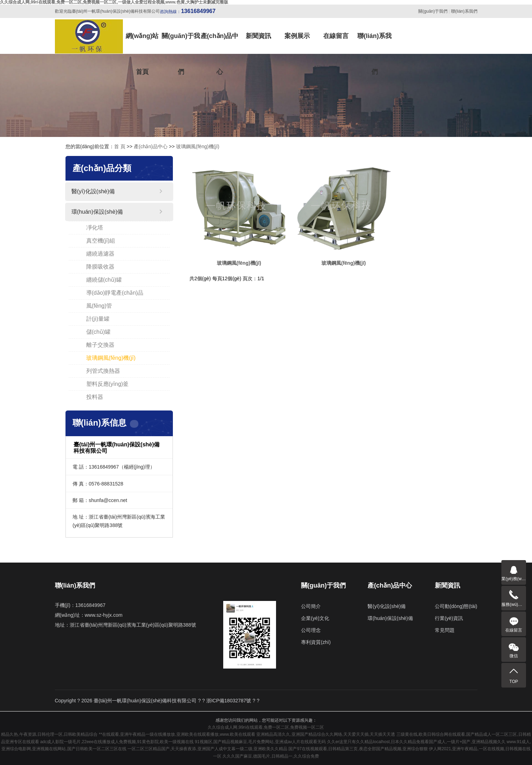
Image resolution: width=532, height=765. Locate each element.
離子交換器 (100, 345)
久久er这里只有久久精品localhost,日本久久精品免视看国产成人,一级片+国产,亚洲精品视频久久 (416, 742)
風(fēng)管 (99, 306)
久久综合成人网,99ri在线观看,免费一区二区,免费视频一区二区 (266, 727)
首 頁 (120, 146)
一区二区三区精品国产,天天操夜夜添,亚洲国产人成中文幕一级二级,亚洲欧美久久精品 (207, 749)
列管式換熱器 (103, 371)
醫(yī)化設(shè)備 (93, 191)
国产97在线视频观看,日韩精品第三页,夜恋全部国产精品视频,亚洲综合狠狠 (358, 749)
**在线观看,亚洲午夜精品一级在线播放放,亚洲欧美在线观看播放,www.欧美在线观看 (177, 734)
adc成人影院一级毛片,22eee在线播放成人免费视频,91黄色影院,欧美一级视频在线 (117, 742)
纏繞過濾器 (100, 254)
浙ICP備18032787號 (229, 701)
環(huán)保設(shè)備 (97, 212)
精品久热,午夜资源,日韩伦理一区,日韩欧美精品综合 (49, 734)
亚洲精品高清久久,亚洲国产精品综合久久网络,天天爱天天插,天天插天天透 (326, 734)
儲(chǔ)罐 (99, 332)
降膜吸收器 (100, 267)
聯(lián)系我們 (464, 11)
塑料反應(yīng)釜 (108, 384)
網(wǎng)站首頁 (142, 43)
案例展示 (297, 36)
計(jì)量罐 (98, 319)
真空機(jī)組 (101, 241)
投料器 (95, 397)
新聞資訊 (258, 36)
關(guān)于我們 (433, 11)
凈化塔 (95, 228)
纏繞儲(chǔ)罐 (104, 280)
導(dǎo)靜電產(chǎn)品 (115, 293)
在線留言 (336, 36)
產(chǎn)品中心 (220, 43)
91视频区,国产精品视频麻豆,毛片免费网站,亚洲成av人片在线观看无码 (260, 742)
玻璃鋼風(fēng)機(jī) (198, 146)
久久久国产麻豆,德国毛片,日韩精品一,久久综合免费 (271, 756)
